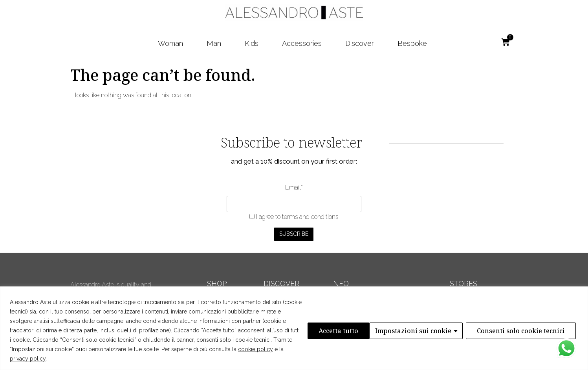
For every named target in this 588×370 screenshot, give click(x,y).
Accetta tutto (547, 330)
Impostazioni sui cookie (351, 330)
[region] (294, 328)
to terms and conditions (307, 217)
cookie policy (256, 349)
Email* (294, 188)
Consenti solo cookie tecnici (458, 330)
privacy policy (28, 359)
